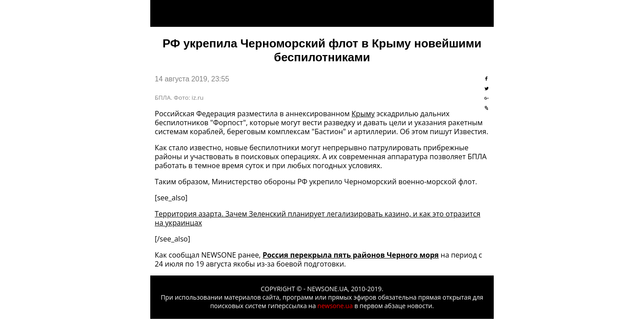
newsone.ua (335, 306)
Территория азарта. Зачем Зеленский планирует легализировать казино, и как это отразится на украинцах (318, 218)
